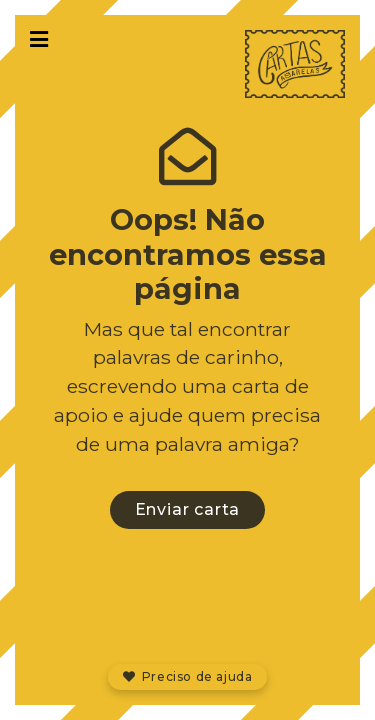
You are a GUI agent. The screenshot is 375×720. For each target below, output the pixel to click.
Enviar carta (188, 509)
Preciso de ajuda (188, 676)
